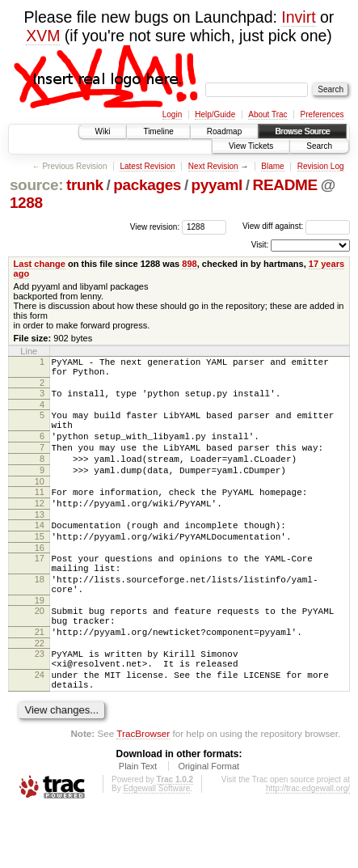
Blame (272, 166)
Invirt (298, 17)
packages (147, 185)
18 (40, 616)
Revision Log (321, 166)
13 (40, 541)
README (285, 185)
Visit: (260, 245)
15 (40, 565)
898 (189, 264)
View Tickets (251, 146)
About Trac (267, 114)
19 (40, 641)
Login (172, 114)
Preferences (322, 114)
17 (40, 590)
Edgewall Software (156, 847)
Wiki (103, 131)
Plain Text (138, 824)
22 (40, 692)
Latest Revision (147, 166)
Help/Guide (215, 114)
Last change (40, 264)
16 (40, 579)
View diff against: (296, 226)
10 (40, 503)
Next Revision (213, 166)
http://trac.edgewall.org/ (308, 847)
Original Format (208, 824)
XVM (43, 36)
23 (40, 702)
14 (40, 552)
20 (40, 652)
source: (36, 185)
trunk (85, 185)
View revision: (155, 226)
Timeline (158, 131)
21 (40, 678)
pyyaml (217, 185)
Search (319, 146)
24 (40, 728)
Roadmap (224, 131)
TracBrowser (143, 792)
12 (40, 527)
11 (40, 514)
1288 (26, 203)
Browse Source (302, 131)
